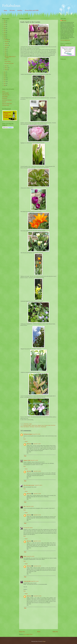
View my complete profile (65, 40)
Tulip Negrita (32, 427)
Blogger (44, 641)
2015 (5, 74)
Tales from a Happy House (7, 104)
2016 (5, 72)
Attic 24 (4, 91)
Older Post (55, 632)
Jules (25, 506)
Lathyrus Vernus (34, 425)
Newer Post (22, 632)
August (6, 47)
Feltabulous (11, 6)
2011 (5, 82)
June (6, 51)
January (6, 70)
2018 (5, 36)
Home (5, 10)
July (6, 49)
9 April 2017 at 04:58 (30, 556)
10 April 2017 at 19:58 (37, 596)
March (6, 66)
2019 (5, 34)
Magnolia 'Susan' (41, 425)
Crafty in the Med (27, 581)
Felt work (12, 10)
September (7, 45)
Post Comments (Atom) (28, 634)
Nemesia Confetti (47, 425)
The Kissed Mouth (6, 105)
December (7, 40)
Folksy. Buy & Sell (6, 95)
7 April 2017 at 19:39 (37, 471)
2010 (5, 84)
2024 (5, 25)
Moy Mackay (5, 98)
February (6, 68)
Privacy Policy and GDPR (32, 10)
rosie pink (4, 102)
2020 (5, 32)
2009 (5, 85)
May (6, 53)
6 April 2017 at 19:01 (36, 434)
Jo (24, 528)
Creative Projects (8, 61)
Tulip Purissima (38, 427)
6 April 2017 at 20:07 (37, 444)
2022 (5, 28)
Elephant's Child (27, 460)
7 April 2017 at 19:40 (37, 494)
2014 (5, 76)
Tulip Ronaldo (43, 427)
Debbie (25, 556)
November (7, 42)
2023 (5, 27)
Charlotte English (5, 93)
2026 (5, 21)
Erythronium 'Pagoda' (27, 425)
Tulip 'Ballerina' (26, 427)
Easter (6, 60)
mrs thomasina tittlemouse (7, 100)
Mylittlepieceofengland (28, 434)
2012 (5, 80)
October (6, 43)
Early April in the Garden (9, 63)
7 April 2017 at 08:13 (38, 485)
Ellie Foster (29, 444)
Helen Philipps (5, 97)
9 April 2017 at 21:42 (35, 581)
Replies (26, 442)
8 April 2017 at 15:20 (37, 515)
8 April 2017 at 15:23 (37, 541)
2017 (5, 38)
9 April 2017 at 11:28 (37, 566)
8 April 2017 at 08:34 (29, 528)
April (6, 55)
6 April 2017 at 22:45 (34, 460)
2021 (5, 30)
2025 (5, 23)
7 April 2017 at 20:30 (30, 506)
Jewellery (20, 10)
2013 (5, 78)
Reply (25, 439)
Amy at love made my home (29, 485)
